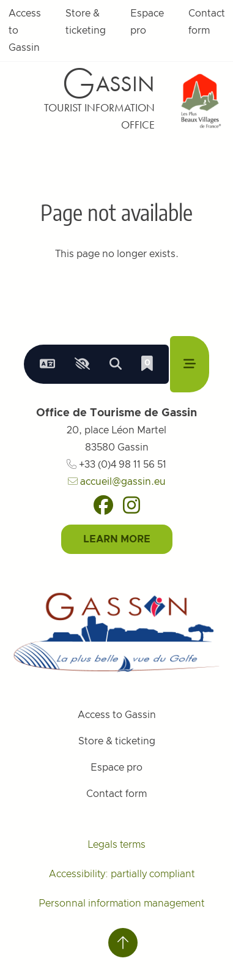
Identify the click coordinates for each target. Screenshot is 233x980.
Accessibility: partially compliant (122, 874)
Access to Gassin (117, 715)
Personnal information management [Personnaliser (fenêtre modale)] (121, 903)
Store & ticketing (86, 22)
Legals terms (116, 845)
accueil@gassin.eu (117, 482)
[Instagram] (131, 505)
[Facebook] (103, 505)
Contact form (116, 794)
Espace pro (147, 22)
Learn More (117, 539)
